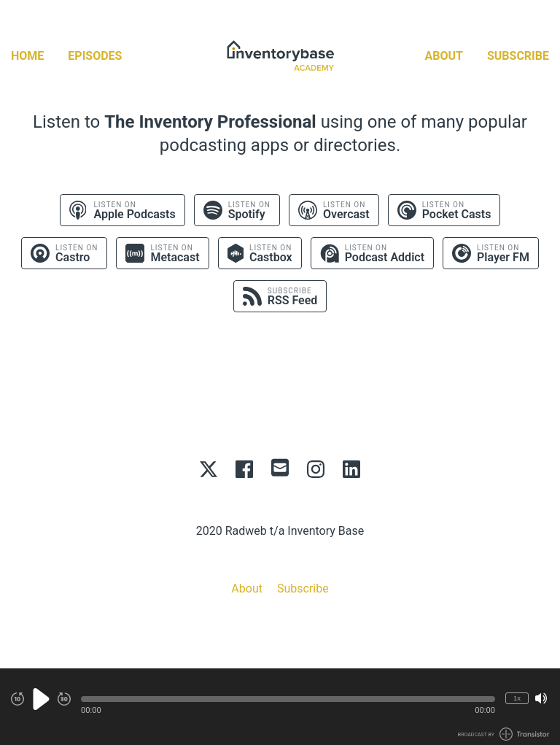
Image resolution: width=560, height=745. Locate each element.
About (444, 56)
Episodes (95, 56)
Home (27, 56)
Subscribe (518, 56)
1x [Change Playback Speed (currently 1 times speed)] (517, 698)
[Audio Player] (280, 707)
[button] (288, 699)
